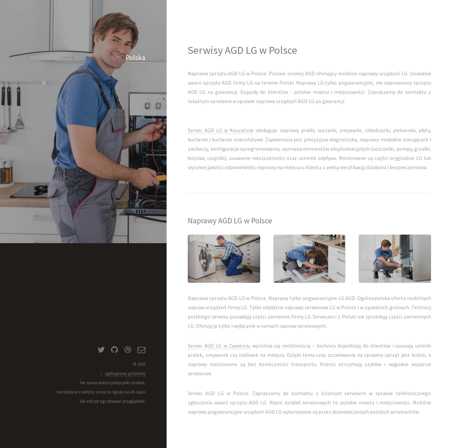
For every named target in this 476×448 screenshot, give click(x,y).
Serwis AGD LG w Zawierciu (219, 346)
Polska (136, 58)
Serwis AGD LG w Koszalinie (221, 130)
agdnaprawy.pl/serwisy (125, 373)
